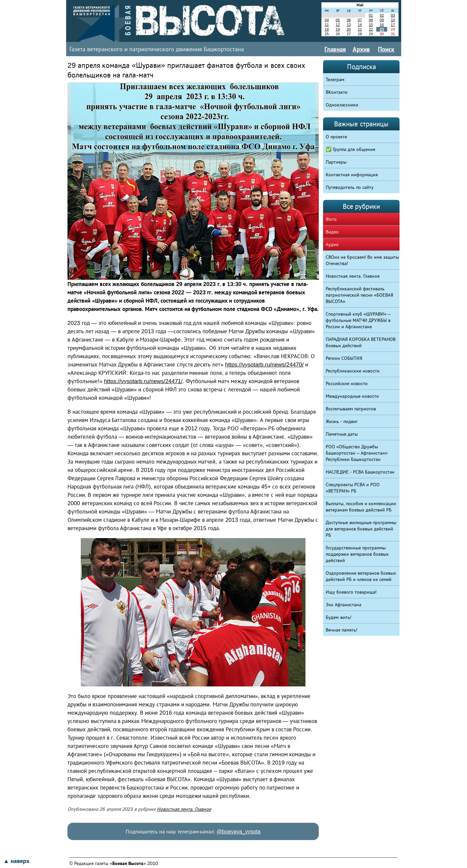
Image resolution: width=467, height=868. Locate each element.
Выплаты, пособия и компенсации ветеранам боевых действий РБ (361, 507)
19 (338, 29)
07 (360, 20)
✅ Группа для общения (350, 149)
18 (327, 29)
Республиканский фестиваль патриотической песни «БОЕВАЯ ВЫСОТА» (359, 295)
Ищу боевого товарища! (351, 592)
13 (349, 25)
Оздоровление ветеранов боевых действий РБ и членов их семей (361, 576)
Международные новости (352, 396)
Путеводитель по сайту (350, 187)
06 (349, 20)
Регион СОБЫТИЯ (344, 358)
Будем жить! (339, 617)
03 (393, 15)
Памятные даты (342, 434)
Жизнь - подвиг (342, 421)
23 (382, 29)
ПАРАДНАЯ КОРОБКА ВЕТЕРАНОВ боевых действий (361, 342)
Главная (335, 49)
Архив (361, 49)
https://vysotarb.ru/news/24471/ (143, 381)
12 (338, 25)
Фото (331, 219)
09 (382, 20)
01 (371, 15)
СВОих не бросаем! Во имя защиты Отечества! (362, 260)
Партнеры (336, 162)
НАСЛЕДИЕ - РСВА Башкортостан (360, 472)
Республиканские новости (353, 371)
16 (382, 25)
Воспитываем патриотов (351, 409)
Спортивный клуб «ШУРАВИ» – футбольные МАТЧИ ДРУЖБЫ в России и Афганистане (358, 320)
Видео (332, 232)
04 (327, 20)
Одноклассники (342, 105)
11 (327, 25)
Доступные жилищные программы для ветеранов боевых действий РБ (361, 529)
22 (371, 29)
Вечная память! (342, 630)
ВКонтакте (337, 92)
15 (371, 25)
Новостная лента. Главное (184, 809)
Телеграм (335, 79)
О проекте (336, 137)
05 (338, 20)
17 (393, 25)
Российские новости (347, 383)
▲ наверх (16, 861)
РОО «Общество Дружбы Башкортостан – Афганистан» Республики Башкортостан (357, 453)
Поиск (386, 49)
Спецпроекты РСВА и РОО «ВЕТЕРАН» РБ (353, 488)
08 (371, 20)
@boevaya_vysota (239, 832)
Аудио (332, 244)
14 (360, 25)
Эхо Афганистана (344, 605)
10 (393, 20)
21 (360, 29)
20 (349, 29)
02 (382, 15)
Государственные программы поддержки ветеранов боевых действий (357, 554)
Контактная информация (352, 175)
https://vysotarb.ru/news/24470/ (264, 365)
